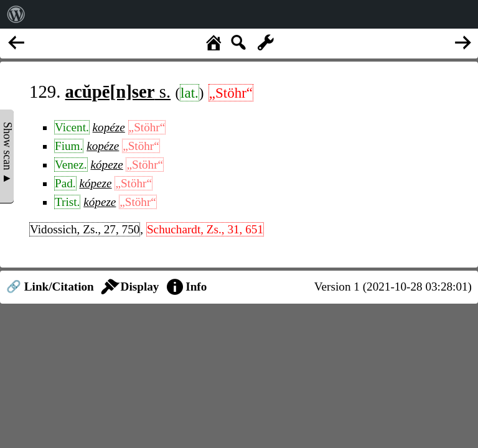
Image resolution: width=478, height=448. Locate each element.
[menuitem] (16, 14)
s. (118, 91)
